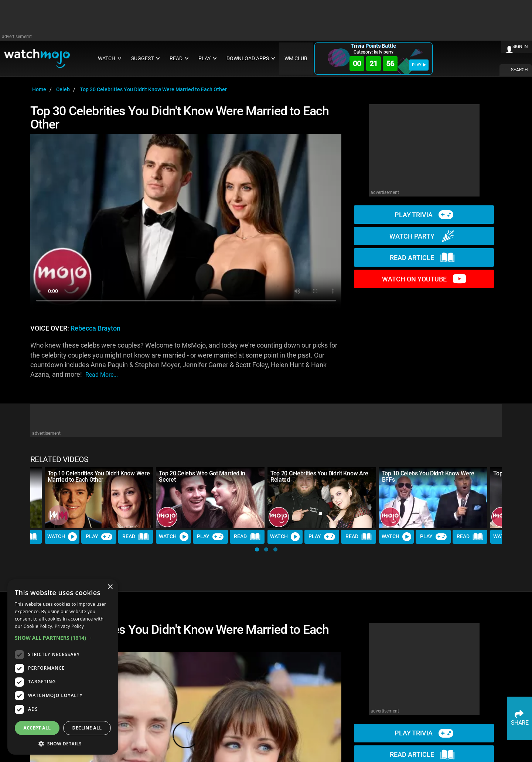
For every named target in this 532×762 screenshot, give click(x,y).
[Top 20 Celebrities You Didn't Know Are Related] (322, 498)
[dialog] (63, 667)
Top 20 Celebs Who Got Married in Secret (202, 476)
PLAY (419, 65)
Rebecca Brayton (96, 328)
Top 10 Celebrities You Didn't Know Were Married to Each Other (99, 476)
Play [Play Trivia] (99, 537)
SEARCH (519, 70)
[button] (257, 549)
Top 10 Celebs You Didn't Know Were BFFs (428, 476)
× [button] (110, 587)
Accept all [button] (37, 728)
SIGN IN (520, 47)
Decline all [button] (87, 728)
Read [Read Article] (136, 537)
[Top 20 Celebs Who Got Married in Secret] (210, 498)
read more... (102, 375)
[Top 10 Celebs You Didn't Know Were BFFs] (433, 498)
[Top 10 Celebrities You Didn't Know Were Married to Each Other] (99, 498)
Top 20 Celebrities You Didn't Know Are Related (319, 476)
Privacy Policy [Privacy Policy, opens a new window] (69, 626)
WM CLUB (296, 59)
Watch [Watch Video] (62, 537)
